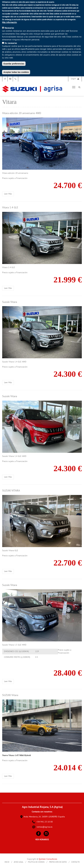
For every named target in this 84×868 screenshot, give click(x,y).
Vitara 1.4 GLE (10, 208)
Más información (9, 23)
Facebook (5, 79)
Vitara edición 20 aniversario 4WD (22, 113)
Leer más (9, 194)
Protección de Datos (58, 862)
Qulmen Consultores (48, 859)
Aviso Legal (19, 862)
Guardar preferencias (14, 64)
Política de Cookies (36, 862)
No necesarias (11, 43)
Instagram (10, 79)
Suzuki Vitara (10, 302)
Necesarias (9, 28)
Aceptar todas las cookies (16, 72)
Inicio (7, 862)
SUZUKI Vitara (10, 695)
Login (73, 79)
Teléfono (15, 79)
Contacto (75, 862)
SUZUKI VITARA (11, 491)
